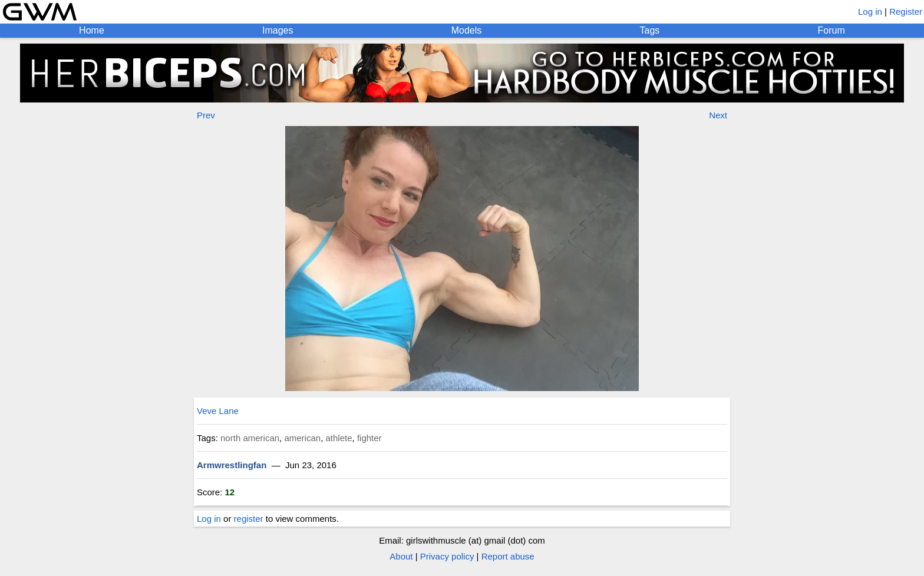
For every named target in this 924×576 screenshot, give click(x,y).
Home (92, 30)
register (249, 519)
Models (467, 30)
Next (718, 115)
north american (250, 438)
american (302, 438)
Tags (650, 30)
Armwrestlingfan (232, 465)
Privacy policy (447, 556)
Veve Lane (218, 411)
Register (906, 11)
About (401, 556)
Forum (831, 30)
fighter (369, 438)
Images (278, 30)
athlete (339, 438)
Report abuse (508, 556)
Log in (870, 11)
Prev (206, 115)
